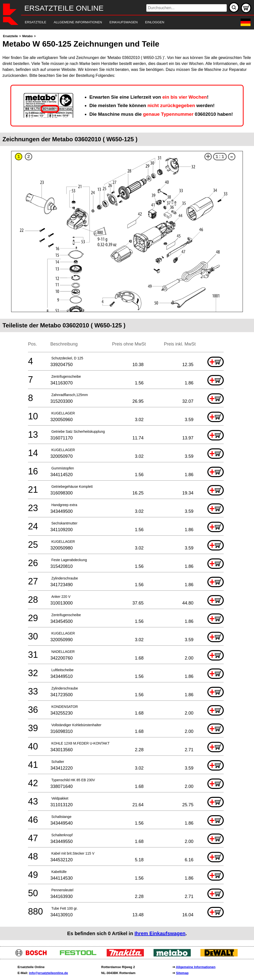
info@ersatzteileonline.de (48, 973)
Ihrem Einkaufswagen (160, 933)
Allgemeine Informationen (196, 967)
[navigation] (120, 22)
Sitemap (182, 973)
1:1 (220, 157)
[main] (127, 487)
